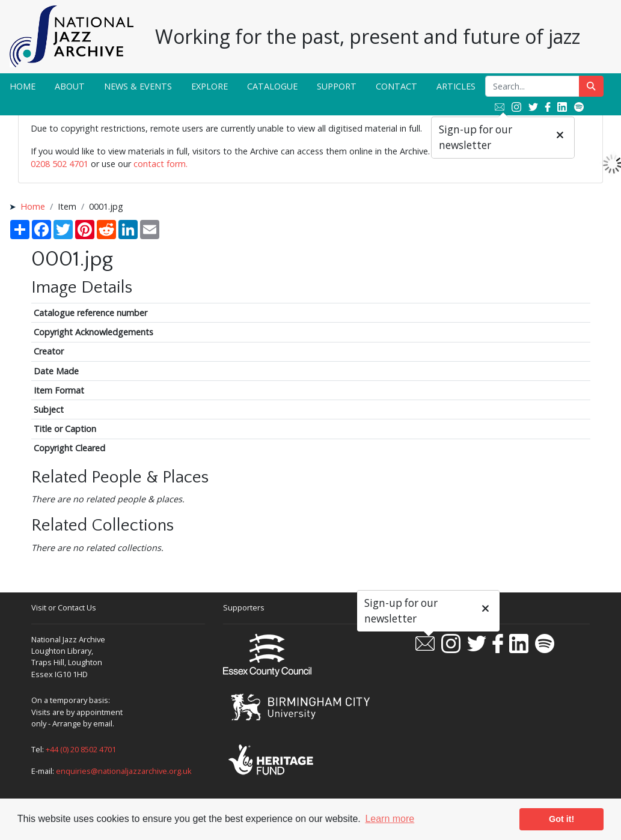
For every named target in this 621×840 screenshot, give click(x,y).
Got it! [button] (561, 819)
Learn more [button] (390, 819)
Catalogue (272, 86)
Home (23, 86)
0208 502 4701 (60, 164)
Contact (396, 86)
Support (337, 86)
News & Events (138, 86)
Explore (210, 86)
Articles (456, 86)
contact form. (161, 164)
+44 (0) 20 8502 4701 (81, 749)
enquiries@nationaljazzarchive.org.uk (124, 771)
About (70, 86)
